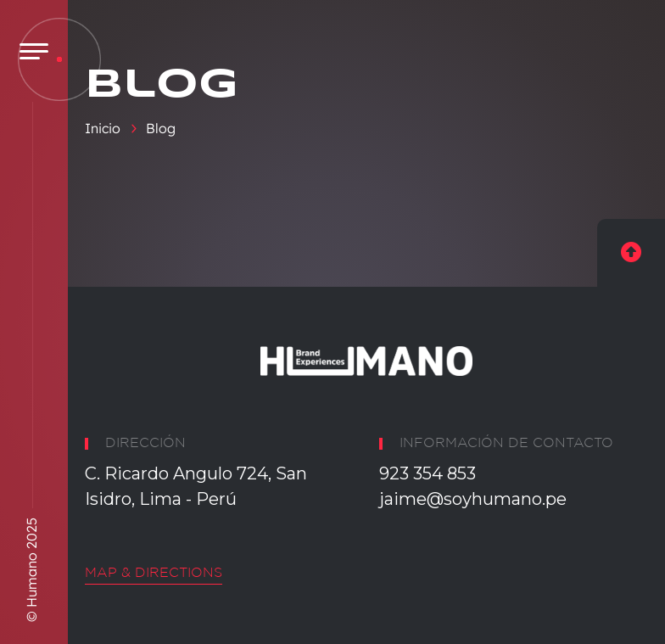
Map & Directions (154, 573)
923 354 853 (427, 473)
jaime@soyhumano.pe (473, 499)
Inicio (103, 128)
